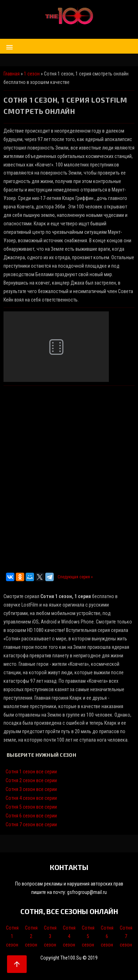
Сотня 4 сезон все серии (31, 798)
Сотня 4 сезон (69, 936)
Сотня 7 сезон (126, 936)
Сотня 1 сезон (12, 936)
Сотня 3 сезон (50, 936)
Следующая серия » (75, 577)
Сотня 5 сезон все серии (31, 807)
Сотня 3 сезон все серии (31, 789)
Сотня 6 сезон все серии (31, 816)
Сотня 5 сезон (88, 936)
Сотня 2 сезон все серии (31, 780)
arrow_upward (17, 964)
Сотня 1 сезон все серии (31, 772)
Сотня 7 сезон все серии (31, 824)
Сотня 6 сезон (107, 936)
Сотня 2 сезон (31, 936)
